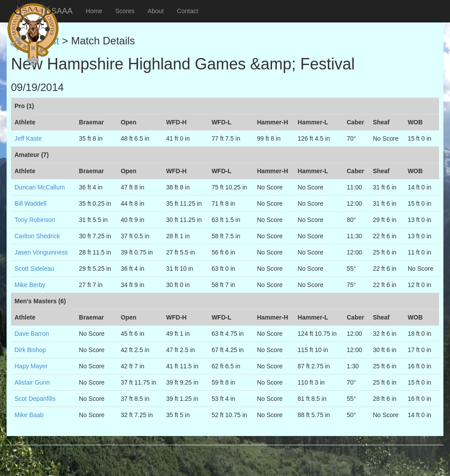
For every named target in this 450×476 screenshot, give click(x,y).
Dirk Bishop (30, 350)
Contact (188, 11)
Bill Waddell (31, 203)
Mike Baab (29, 415)
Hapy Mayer (31, 366)
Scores (125, 11)
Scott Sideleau (34, 269)
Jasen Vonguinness (41, 252)
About (156, 11)
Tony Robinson (35, 220)
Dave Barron (32, 334)
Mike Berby (30, 285)
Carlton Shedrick (37, 236)
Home (94, 11)
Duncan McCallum (40, 187)
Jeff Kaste (28, 138)
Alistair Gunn (32, 382)
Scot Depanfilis (35, 399)
